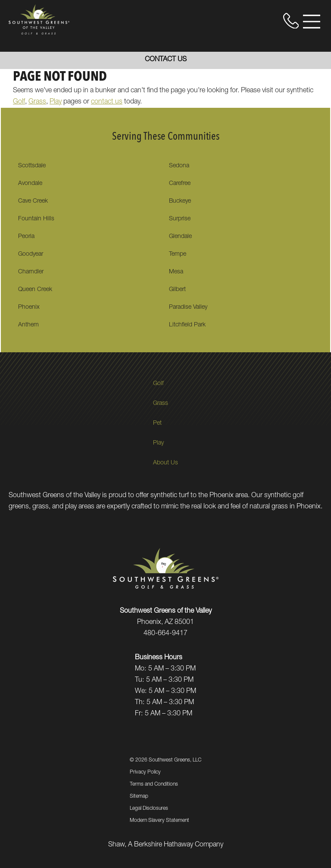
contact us (107, 102)
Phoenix (29, 307)
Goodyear (31, 254)
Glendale (180, 237)
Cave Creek (33, 201)
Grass (37, 102)
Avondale (30, 184)
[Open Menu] (312, 22)
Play (56, 102)
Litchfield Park (187, 325)
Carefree (180, 184)
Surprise (180, 219)
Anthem (28, 325)
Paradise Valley (188, 307)
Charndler (31, 272)
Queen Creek (35, 290)
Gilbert (177, 290)
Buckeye (180, 201)
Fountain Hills (36, 219)
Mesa (176, 272)
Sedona (179, 166)
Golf (19, 102)
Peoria (26, 237)
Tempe (178, 254)
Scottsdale (32, 166)
